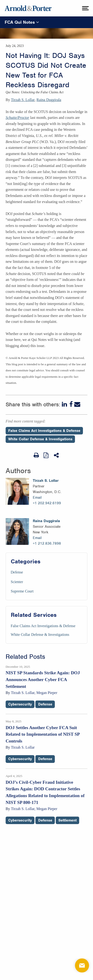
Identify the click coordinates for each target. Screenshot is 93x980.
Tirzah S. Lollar (23, 100)
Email (37, 498)
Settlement (67, 820)
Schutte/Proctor (17, 118)
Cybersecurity (20, 704)
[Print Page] (36, 455)
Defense (17, 572)
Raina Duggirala (49, 100)
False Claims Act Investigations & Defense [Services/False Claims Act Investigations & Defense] (43, 626)
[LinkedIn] (65, 404)
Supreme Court (22, 591)
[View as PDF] (46, 455)
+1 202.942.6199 (47, 503)
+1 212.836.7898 (47, 543)
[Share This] (57, 455)
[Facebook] (71, 404)
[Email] (77, 404)
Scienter (17, 582)
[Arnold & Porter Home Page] (28, 8)
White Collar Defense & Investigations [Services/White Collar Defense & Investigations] (40, 635)
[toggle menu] (85, 8)
